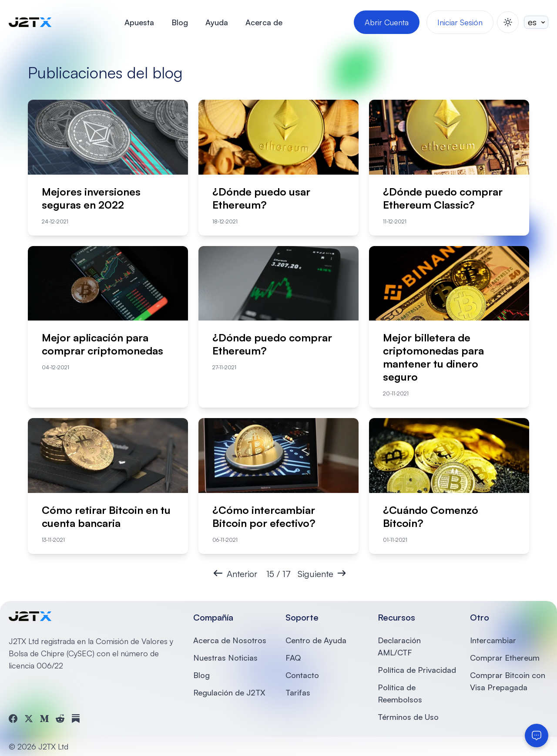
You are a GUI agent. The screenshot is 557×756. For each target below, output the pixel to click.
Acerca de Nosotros (230, 640)
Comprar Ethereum (505, 658)
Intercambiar (493, 640)
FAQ (293, 658)
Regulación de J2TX (229, 692)
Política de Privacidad (417, 670)
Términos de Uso (408, 717)
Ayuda (217, 22)
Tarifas (298, 692)
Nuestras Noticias (225, 658)
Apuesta (139, 22)
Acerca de (264, 22)
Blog (180, 22)
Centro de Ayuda (316, 640)
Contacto (302, 675)
